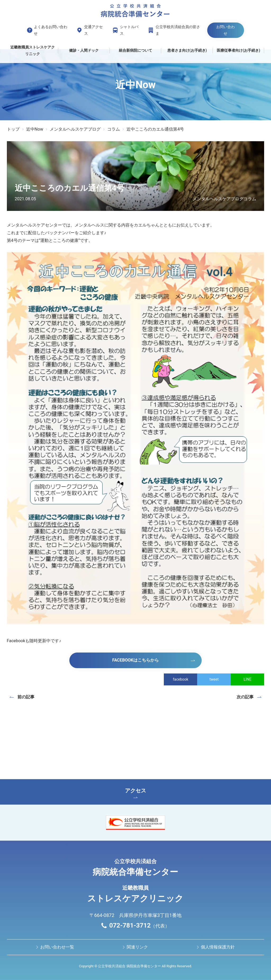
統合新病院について (135, 50)
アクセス (135, 793)
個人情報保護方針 (218, 947)
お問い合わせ (225, 30)
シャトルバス (129, 30)
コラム (114, 129)
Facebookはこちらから (135, 660)
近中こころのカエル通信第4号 (155, 129)
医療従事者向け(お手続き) (238, 50)
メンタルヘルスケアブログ (75, 129)
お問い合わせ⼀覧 (57, 947)
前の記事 (26, 697)
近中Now (35, 129)
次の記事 (245, 697)
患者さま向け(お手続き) (187, 50)
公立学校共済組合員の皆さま (178, 30)
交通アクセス (93, 30)
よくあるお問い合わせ (51, 30)
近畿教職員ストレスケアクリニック (33, 50)
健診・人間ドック (84, 50)
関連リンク (137, 947)
